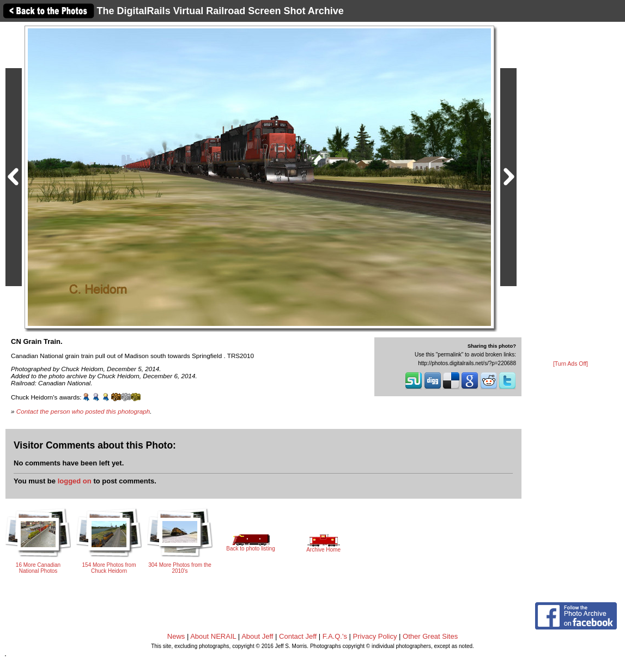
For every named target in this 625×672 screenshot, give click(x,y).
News (176, 636)
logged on (75, 481)
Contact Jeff (298, 636)
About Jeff (257, 636)
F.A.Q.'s (335, 636)
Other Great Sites (430, 636)
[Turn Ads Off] (571, 364)
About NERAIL (213, 636)
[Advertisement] (571, 192)
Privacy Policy (375, 636)
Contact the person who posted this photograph (83, 411)
